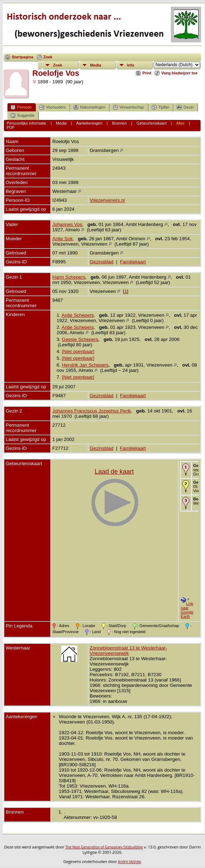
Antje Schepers (78, 315)
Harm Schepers (69, 277)
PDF (11, 127)
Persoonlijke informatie (27, 123)
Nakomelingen (89, 107)
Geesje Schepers (80, 339)
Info (131, 65)
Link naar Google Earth (187, 610)
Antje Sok (62, 239)
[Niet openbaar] (78, 351)
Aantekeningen (89, 123)
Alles (180, 123)
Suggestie (23, 115)
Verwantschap (129, 107)
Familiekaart (133, 262)
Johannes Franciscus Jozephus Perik (92, 411)
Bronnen (120, 123)
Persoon (21, 107)
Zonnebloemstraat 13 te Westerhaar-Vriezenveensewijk (128, 651)
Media (96, 65)
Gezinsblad (102, 262)
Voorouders (53, 107)
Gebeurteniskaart (152, 123)
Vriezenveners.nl (107, 200)
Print (147, 73)
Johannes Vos (67, 224)
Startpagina (23, 57)
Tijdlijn (161, 107)
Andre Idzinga (129, 862)
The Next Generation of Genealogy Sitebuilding (104, 847)
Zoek (48, 57)
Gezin (185, 107)
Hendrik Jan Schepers (85, 365)
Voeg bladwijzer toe (179, 73)
